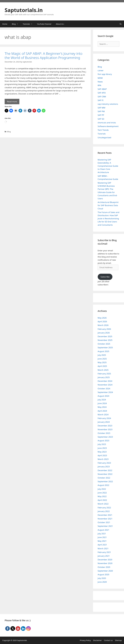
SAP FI (101, 100)
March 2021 (103, 548)
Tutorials (102, 134)
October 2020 (104, 567)
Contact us (108, 640)
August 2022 (103, 485)
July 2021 (102, 534)
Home (5, 24)
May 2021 (102, 541)
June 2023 (102, 448)
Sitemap (118, 640)
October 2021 (104, 522)
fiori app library (105, 74)
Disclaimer (97, 640)
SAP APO (102, 93)
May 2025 (102, 362)
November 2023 (105, 429)
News (100, 82)
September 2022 (105, 481)
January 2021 (104, 556)
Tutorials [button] (29, 24)
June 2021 (102, 537)
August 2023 (103, 441)
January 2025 (104, 377)
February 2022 (104, 508)
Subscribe (105, 277)
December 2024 (105, 381)
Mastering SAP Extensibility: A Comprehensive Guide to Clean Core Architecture (108, 166)
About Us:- (60, 24)
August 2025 (103, 351)
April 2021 (102, 545)
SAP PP (101, 115)
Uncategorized (104, 137)
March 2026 (103, 325)
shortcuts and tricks (107, 123)
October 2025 (104, 344)
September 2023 (105, 437)
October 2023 (104, 433)
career (101, 70)
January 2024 (104, 422)
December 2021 (105, 515)
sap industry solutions (108, 104)
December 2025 (105, 336)
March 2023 (103, 459)
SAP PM (101, 111)
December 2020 (105, 560)
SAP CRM (102, 97)
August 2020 (103, 574)
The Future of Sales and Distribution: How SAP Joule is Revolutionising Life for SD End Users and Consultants (109, 219)
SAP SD (101, 119)
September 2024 (105, 392)
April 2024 (102, 411)
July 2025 (102, 355)
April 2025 (102, 366)
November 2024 (105, 385)
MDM (100, 78)
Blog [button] (16, 24)
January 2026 (104, 333)
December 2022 (105, 470)
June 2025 (102, 359)
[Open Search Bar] (121, 24)
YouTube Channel (44, 24)
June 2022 (102, 493)
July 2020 (102, 578)
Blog (9, 132)
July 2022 (102, 489)
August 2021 (103, 530)
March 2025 (103, 370)
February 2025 (104, 374)
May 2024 (102, 407)
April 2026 (102, 321)
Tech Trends (103, 130)
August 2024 (103, 396)
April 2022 (102, 500)
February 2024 (104, 418)
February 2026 (104, 329)
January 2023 (104, 467)
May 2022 (102, 496)
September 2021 (105, 526)
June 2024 (102, 403)
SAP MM (102, 108)
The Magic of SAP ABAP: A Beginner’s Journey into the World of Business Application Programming (44, 56)
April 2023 (102, 455)
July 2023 (102, 444)
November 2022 (105, 474)
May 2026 (102, 318)
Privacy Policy (85, 640)
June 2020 (102, 582)
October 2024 (104, 389)
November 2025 (105, 340)
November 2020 (105, 563)
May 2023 (102, 452)
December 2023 (105, 426)
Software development (108, 126)
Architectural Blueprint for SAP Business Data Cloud (108, 205)
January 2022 (104, 511)
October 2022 (104, 478)
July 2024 (102, 400)
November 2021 (105, 519)
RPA (99, 85)
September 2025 (105, 347)
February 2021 (104, 552)
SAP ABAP (102, 89)
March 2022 (103, 504)
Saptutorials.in (24, 10)
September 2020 (105, 571)
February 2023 (104, 463)
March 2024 (103, 415)
